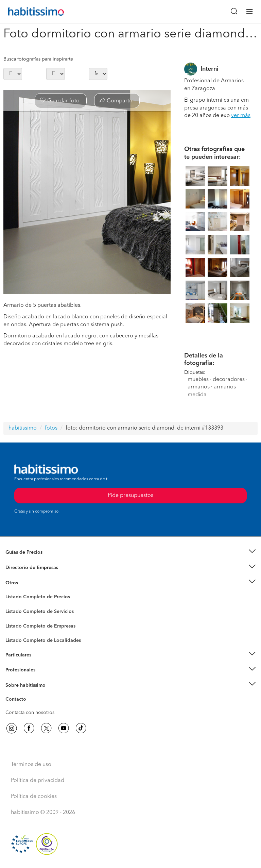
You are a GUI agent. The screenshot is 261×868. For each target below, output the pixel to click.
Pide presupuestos (130, 496)
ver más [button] (241, 116)
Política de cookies (34, 797)
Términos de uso (31, 765)
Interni (210, 69)
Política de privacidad (38, 781)
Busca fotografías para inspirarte (38, 59)
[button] (130, 553)
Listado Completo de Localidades (43, 640)
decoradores (229, 380)
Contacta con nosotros (30, 713)
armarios (199, 387)
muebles (198, 380)
